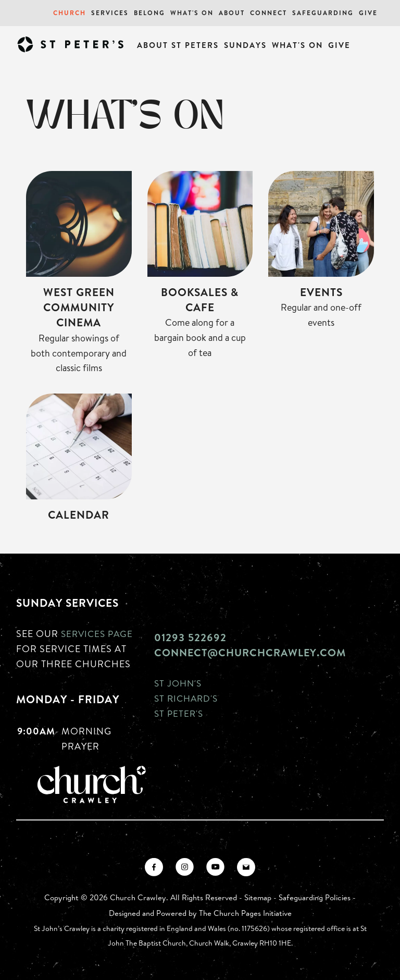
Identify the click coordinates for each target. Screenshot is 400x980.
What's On (192, 13)
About (232, 13)
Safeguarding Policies (315, 897)
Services (110, 13)
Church (70, 13)
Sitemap (258, 897)
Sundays (245, 45)
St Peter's (180, 713)
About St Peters (178, 45)
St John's (179, 683)
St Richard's (188, 698)
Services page (99, 633)
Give (368, 13)
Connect (268, 13)
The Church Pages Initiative (245, 913)
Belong (149, 13)
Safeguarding (323, 13)
